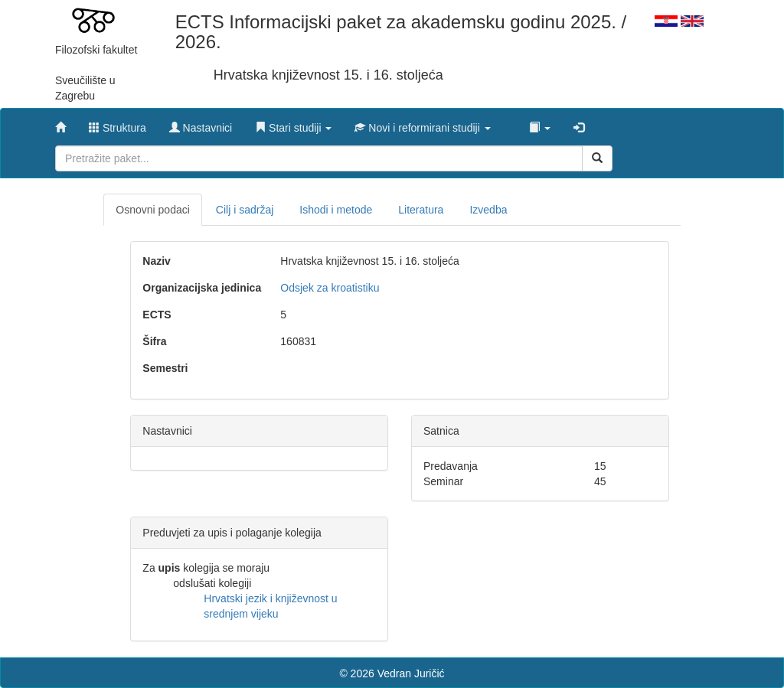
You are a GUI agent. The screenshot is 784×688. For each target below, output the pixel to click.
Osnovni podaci (153, 210)
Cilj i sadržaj (245, 210)
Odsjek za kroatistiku (330, 288)
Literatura (421, 210)
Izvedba (488, 210)
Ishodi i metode (336, 210)
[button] (293, 124)
